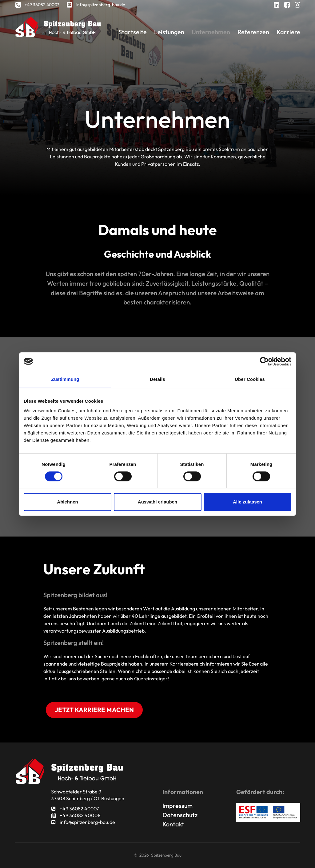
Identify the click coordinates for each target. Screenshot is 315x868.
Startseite (132, 32)
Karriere (288, 32)
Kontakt (173, 824)
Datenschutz (180, 815)
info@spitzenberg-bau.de (83, 822)
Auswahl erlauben (157, 502)
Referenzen (253, 32)
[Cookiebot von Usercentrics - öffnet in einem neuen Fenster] (264, 361)
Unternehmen (211, 32)
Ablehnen (67, 502)
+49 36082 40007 (76, 809)
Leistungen (169, 32)
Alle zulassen (247, 502)
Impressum (177, 806)
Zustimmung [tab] (65, 379)
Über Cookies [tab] (250, 379)
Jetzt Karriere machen (94, 710)
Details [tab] (157, 379)
